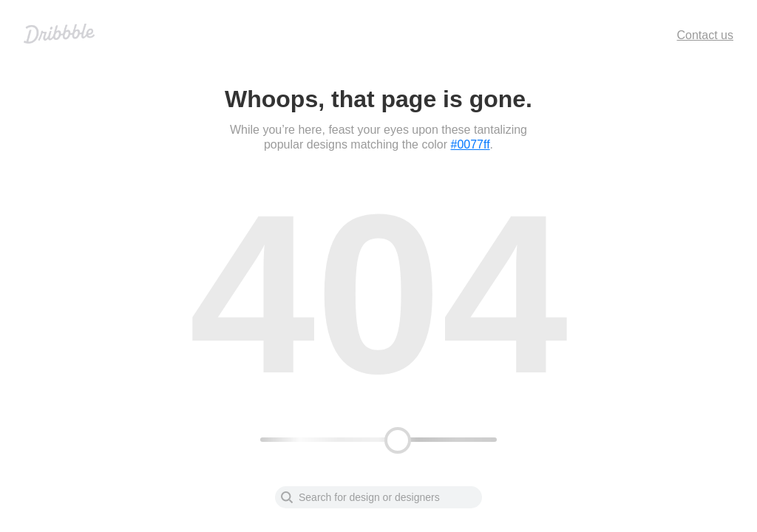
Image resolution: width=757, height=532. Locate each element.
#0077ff (471, 144)
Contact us (705, 35)
